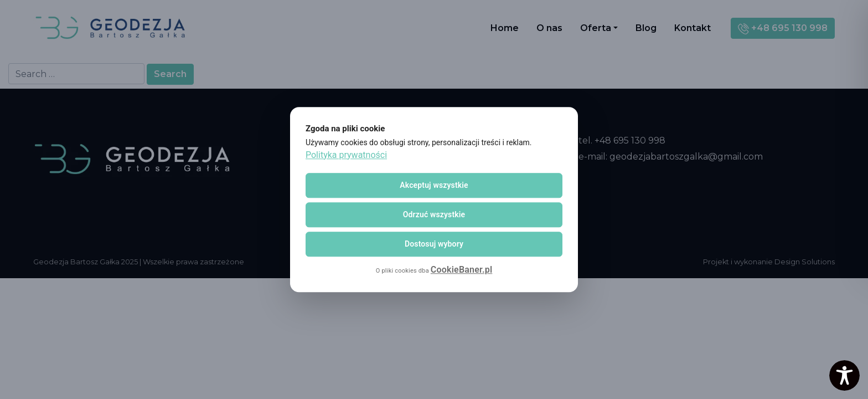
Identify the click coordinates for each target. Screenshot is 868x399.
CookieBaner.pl (461, 270)
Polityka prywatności (346, 155)
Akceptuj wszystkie (434, 185)
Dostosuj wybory (434, 244)
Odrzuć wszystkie (434, 214)
